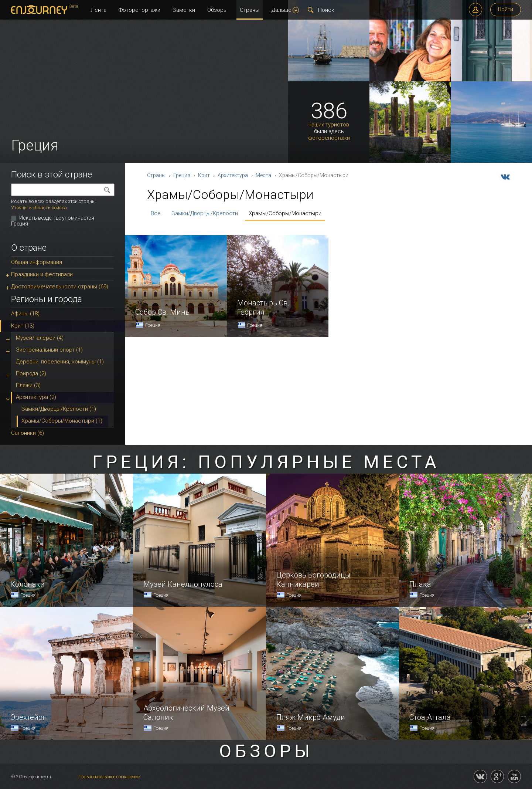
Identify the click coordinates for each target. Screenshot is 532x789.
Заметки (184, 10)
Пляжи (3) (28, 385)
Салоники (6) (28, 433)
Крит (204, 175)
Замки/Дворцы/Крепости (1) (59, 409)
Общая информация (37, 262)
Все (156, 213)
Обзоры (217, 10)
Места (263, 175)
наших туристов (329, 125)
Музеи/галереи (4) (40, 338)
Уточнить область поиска (39, 208)
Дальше (285, 10)
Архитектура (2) (36, 397)
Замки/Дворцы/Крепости (205, 213)
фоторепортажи (329, 138)
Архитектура (233, 175)
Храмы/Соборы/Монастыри (285, 213)
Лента (98, 10)
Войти (506, 9)
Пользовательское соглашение (109, 777)
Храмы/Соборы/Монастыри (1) (62, 421)
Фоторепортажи (139, 10)
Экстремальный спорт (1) (49, 350)
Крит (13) (23, 326)
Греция (182, 175)
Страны (250, 10)
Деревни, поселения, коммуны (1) (60, 362)
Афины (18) (25, 314)
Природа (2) (31, 373)
